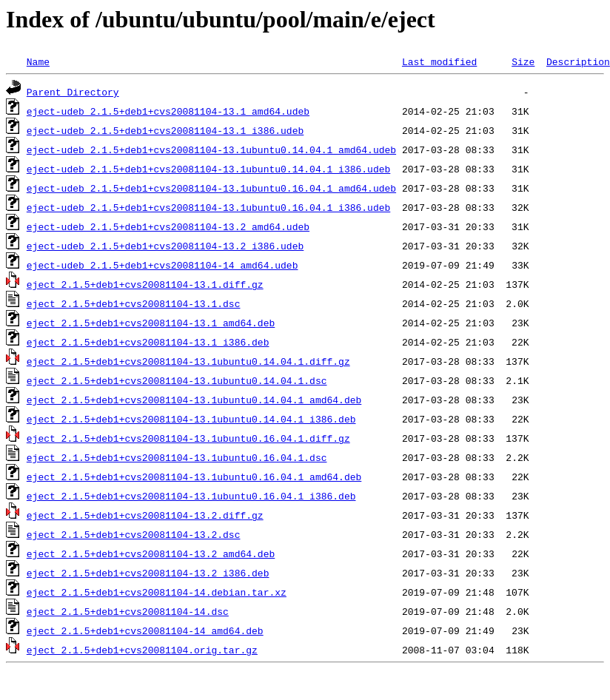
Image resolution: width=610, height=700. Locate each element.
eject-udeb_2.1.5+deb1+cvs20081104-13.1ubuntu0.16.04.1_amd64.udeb (211, 188)
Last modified (439, 61)
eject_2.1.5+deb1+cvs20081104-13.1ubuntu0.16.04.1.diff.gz (188, 438)
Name (38, 61)
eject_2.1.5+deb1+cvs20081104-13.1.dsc (134, 303)
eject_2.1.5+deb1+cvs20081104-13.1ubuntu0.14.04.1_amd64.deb (194, 400)
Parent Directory (73, 92)
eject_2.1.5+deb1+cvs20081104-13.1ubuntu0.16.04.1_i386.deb (191, 496)
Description (578, 61)
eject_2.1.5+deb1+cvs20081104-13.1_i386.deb (148, 342)
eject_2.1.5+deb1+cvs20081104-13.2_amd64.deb (151, 553)
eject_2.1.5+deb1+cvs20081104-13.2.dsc (134, 534)
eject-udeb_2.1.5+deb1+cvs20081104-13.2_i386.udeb (165, 246)
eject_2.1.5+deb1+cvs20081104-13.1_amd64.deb (151, 323)
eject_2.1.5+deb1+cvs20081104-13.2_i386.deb (148, 573)
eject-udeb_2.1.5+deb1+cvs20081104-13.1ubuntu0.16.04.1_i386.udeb (208, 207)
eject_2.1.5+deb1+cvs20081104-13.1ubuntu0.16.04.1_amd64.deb (194, 477)
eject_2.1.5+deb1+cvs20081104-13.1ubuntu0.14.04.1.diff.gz (188, 361)
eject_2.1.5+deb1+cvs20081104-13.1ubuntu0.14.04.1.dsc (177, 380)
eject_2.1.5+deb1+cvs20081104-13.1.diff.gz (145, 284)
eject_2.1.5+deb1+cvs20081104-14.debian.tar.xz (157, 592)
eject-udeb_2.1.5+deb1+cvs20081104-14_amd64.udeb (162, 265)
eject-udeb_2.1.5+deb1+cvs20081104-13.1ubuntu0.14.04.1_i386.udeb (208, 169)
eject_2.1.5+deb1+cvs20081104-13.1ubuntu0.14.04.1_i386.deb (191, 419)
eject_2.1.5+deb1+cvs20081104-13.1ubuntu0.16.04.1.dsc (177, 457)
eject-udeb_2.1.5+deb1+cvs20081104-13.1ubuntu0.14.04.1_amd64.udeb (211, 149)
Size (523, 61)
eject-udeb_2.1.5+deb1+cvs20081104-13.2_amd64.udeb (168, 226)
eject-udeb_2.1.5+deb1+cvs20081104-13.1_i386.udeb (165, 130)
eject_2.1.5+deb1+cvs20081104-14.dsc (128, 611)
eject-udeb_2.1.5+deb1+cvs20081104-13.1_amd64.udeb (168, 111)
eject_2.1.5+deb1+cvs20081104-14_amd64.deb (145, 630)
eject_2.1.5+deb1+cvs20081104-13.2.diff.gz (145, 515)
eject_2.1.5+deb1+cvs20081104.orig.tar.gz (142, 650)
